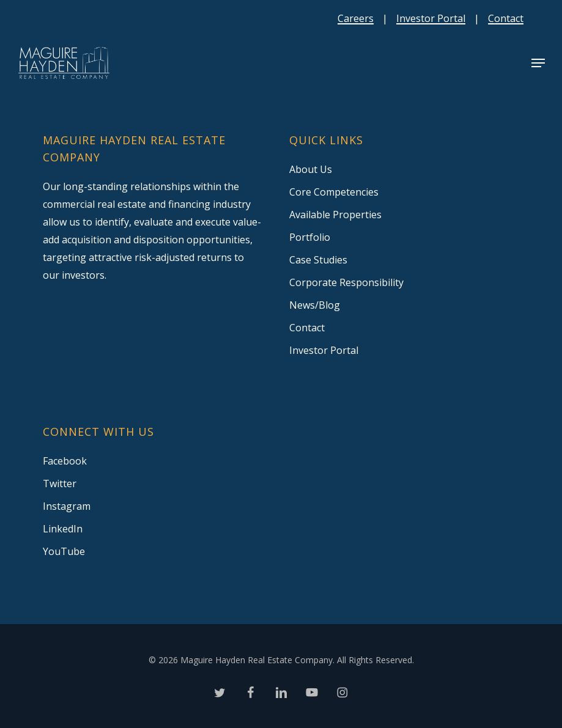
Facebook (65, 461)
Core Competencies (334, 192)
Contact (506, 18)
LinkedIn (63, 529)
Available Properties (335, 215)
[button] (538, 63)
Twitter (60, 483)
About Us (311, 169)
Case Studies (318, 260)
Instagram (67, 506)
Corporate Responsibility (346, 282)
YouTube (64, 551)
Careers (356, 18)
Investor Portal (431, 18)
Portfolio (310, 237)
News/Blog (315, 305)
